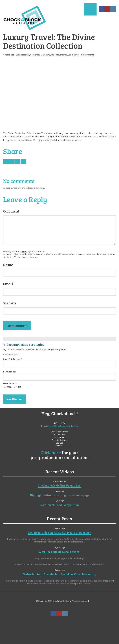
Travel (76, 55)
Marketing (45, 55)
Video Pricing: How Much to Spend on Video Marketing (60, 574)
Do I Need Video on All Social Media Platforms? (59, 532)
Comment (11, 211)
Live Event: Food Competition (60, 505)
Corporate (35, 55)
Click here (51, 453)
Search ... (59, 621)
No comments (88, 55)
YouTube (107, 9)
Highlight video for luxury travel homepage (59, 495)
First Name (10, 371)
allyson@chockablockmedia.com (63, 426)
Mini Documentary (60, 55)
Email (8, 284)
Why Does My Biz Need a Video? (60, 552)
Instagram (113, 9)
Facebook (102, 9)
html (10, 387)
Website (10, 303)
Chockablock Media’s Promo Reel (60, 485)
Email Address (12, 359)
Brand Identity (23, 55)
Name (8, 265)
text (19, 387)
